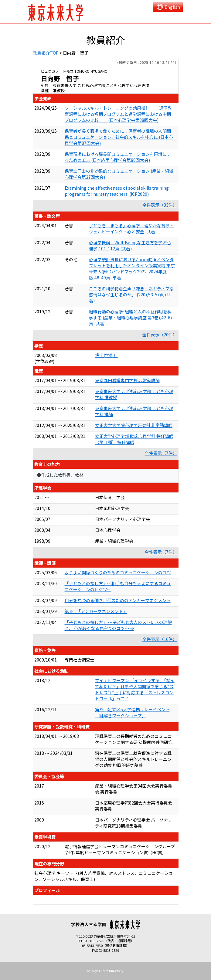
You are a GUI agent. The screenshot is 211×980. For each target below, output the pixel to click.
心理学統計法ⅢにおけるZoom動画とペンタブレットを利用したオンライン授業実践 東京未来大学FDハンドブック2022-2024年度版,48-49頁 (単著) (132, 268)
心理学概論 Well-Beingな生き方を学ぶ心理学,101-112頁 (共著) (130, 245)
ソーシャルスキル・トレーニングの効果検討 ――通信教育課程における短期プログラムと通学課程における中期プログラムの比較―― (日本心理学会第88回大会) (118, 114)
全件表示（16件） (160, 639)
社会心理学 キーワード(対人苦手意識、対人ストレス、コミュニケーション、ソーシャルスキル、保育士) (104, 876)
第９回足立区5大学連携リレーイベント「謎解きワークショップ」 (132, 712)
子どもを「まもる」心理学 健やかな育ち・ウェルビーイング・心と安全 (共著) (131, 228)
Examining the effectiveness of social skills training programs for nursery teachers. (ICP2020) (117, 191)
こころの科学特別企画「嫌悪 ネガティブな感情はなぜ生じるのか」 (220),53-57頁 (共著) (131, 295)
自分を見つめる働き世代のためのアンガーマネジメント (118, 600)
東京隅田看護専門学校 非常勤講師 (127, 380)
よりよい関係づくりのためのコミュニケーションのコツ (118, 572)
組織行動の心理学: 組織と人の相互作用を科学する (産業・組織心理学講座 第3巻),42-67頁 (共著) (131, 318)
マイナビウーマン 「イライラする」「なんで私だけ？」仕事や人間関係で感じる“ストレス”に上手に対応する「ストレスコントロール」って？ (135, 689)
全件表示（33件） (160, 205)
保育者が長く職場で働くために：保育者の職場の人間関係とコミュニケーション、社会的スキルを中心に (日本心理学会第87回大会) (119, 137)
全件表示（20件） (160, 335)
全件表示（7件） (161, 453)
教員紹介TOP (46, 53)
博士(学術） (106, 355)
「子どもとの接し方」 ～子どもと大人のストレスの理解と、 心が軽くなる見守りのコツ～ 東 (118, 625)
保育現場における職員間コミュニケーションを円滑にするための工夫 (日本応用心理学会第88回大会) (118, 157)
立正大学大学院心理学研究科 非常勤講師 (134, 425)
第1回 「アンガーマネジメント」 (96, 611)
